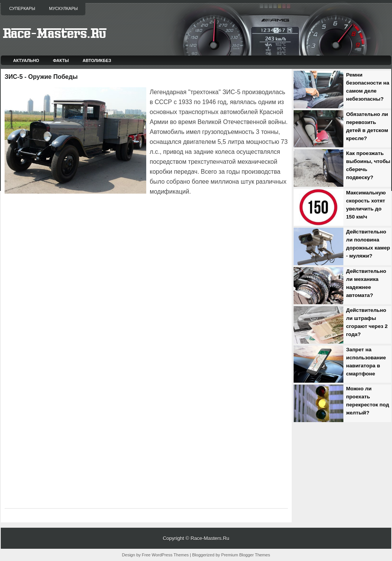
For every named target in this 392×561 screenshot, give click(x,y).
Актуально (26, 60)
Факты (61, 60)
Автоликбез (97, 60)
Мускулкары (63, 8)
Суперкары (22, 8)
